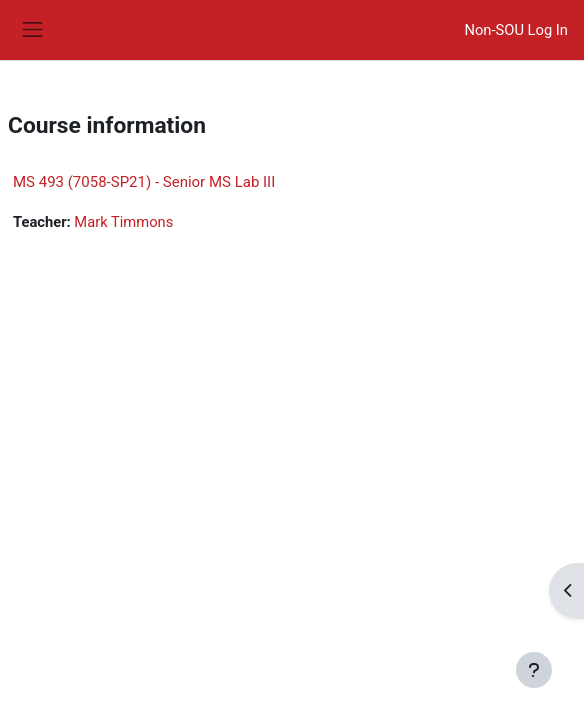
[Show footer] (534, 670)
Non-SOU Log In (516, 30)
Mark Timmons (123, 222)
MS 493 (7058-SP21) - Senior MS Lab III (144, 182)
